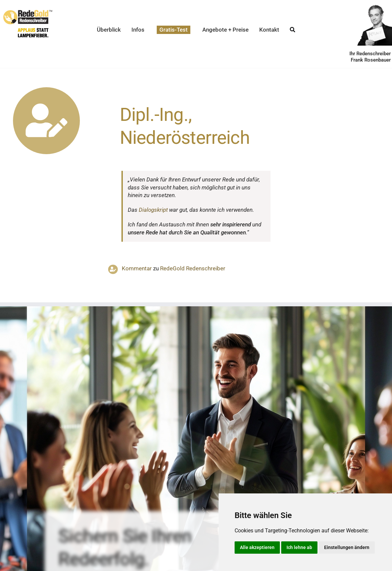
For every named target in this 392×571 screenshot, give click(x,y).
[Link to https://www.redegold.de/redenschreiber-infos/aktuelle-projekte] (46, 121)
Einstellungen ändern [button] (347, 547)
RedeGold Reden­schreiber (193, 268)
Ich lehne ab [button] (299, 547)
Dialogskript (153, 210)
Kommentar (137, 268)
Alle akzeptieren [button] (257, 547)
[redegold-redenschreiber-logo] (28, 13)
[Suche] (293, 30)
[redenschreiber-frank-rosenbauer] (371, 7)
